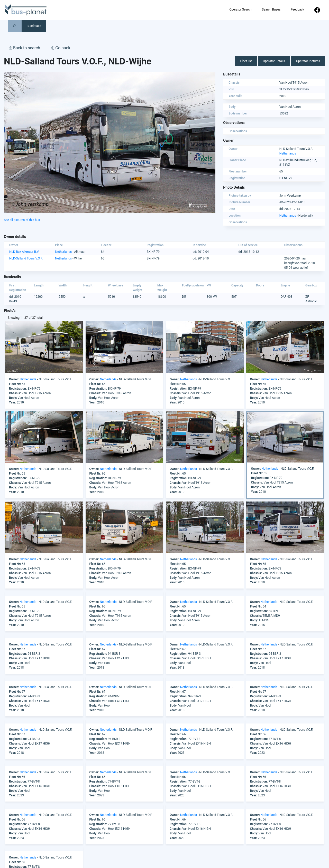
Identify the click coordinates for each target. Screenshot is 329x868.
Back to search (25, 48)
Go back (61, 48)
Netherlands (288, 153)
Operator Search (240, 9)
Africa (118, 842)
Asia (117, 851)
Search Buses (271, 9)
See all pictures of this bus (22, 220)
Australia (120, 855)
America (119, 846)
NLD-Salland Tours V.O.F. (26, 258)
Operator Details (274, 61)
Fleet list (246, 61)
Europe (118, 860)
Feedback (297, 9)
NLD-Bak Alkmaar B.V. (24, 252)
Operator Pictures (308, 61)
